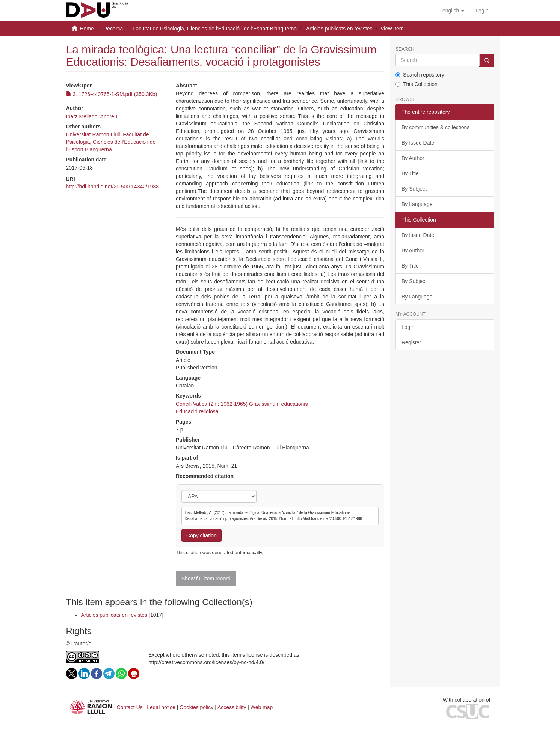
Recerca (113, 29)
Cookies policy (196, 707)
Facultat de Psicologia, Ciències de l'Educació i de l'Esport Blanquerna (215, 29)
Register (411, 342)
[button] (453, 11)
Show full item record (206, 579)
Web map (262, 707)
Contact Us (130, 707)
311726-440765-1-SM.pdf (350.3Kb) (112, 94)
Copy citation (202, 535)
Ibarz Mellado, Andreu (92, 116)
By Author (413, 158)
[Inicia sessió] (482, 11)
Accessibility (232, 707)
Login (408, 327)
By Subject (414, 189)
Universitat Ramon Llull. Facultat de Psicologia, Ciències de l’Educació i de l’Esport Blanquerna (111, 142)
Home (87, 29)
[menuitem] (482, 11)
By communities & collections (435, 127)
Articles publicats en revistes (339, 29)
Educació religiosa (197, 411)
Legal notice (161, 707)
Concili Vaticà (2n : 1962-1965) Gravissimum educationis (242, 404)
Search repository (420, 75)
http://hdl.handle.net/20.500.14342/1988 (113, 187)
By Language (417, 204)
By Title (410, 173)
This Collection (417, 84)
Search (405, 49)
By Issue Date (418, 143)
